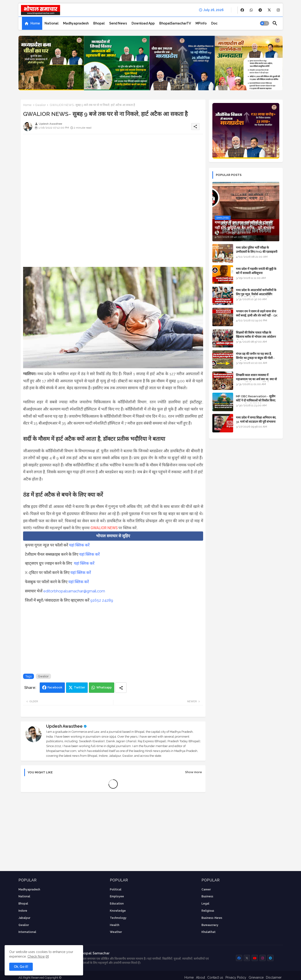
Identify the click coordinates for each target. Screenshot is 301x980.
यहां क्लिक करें (79, 545)
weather (116, 932)
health (115, 925)
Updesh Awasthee (64, 726)
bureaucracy (210, 925)
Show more (194, 772)
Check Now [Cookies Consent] (36, 956)
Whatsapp (104, 687)
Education (117, 904)
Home (35, 23)
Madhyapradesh (76, 23)
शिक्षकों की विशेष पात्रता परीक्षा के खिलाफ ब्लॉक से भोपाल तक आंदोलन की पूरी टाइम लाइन (256, 337)
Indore (23, 911)
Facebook (55, 687)
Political (116, 890)
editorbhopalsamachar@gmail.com (74, 591)
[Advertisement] (113, 170)
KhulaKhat (209, 932)
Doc (214, 23)
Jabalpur (24, 918)
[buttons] (242, 10)
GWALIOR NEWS (104, 528)
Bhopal (99, 23)
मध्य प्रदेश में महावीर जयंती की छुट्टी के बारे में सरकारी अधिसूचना (256, 271)
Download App (143, 23)
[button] (265, 23)
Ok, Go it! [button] (21, 967)
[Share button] (121, 688)
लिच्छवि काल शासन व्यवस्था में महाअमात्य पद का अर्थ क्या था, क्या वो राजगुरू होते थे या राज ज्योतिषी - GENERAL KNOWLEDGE (256, 381)
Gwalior (41, 105)
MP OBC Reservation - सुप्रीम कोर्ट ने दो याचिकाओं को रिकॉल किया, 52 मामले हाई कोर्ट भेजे (256, 400)
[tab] (32, 23)
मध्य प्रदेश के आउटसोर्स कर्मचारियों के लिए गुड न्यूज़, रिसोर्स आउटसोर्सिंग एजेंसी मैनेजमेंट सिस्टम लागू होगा (256, 294)
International (27, 932)
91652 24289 (102, 600)
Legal (205, 904)
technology (118, 918)
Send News (118, 23)
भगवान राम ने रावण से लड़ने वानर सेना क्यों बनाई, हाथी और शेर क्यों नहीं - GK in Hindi (257, 315)
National (51, 23)
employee (117, 896)
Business (207, 896)
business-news (212, 918)
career (206, 890)
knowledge (118, 911)
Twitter (80, 687)
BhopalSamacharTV (175, 23)
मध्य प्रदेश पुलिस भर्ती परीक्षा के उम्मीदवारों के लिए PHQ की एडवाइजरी (257, 250)
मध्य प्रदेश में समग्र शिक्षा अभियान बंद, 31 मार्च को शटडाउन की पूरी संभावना (256, 420)
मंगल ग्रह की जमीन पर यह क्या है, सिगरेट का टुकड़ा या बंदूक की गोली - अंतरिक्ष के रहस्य (255, 358)
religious (208, 911)
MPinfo (201, 23)
